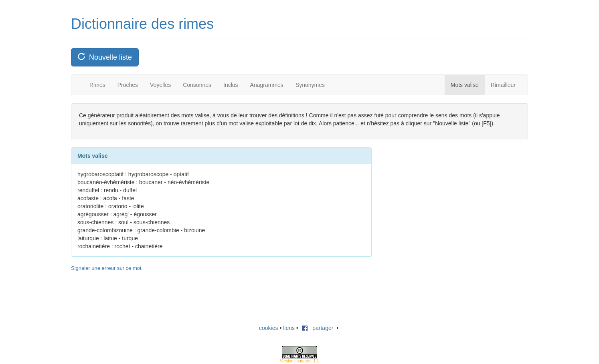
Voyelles (160, 85)
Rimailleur (503, 85)
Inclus (231, 85)
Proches (128, 85)
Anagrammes (267, 85)
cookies (268, 328)
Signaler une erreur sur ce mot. (107, 268)
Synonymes (310, 85)
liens (289, 328)
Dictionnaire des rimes (142, 24)
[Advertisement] (444, 197)
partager (318, 328)
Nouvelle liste (105, 57)
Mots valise (465, 85)
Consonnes (197, 85)
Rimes (97, 85)
